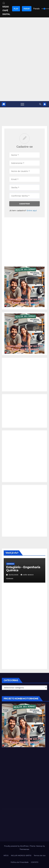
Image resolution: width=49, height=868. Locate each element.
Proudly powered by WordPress (17, 846)
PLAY (16, 9)
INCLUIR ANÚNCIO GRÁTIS (21, 856)
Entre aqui (32, 210)
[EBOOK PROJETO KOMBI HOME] (24, 287)
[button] (40, 104)
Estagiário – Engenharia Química (23, 569)
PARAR (27, 9)
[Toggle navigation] (22, 104)
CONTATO (35, 862)
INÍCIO (6, 856)
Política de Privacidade (20, 862)
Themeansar (24, 849)
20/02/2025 (14, 575)
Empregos (10, 564)
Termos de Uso (40, 856)
